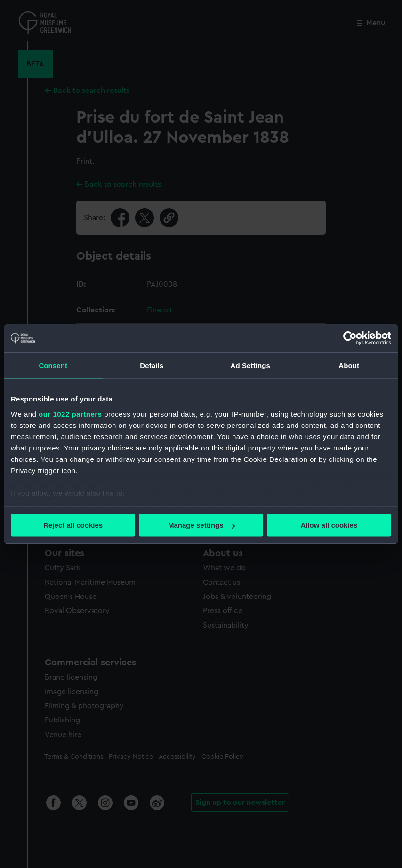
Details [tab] (152, 365)
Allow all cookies (329, 525)
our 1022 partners (70, 414)
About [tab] (349, 365)
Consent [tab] (53, 365)
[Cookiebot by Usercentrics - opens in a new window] (350, 338)
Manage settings (201, 525)
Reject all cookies (73, 525)
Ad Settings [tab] (250, 365)
